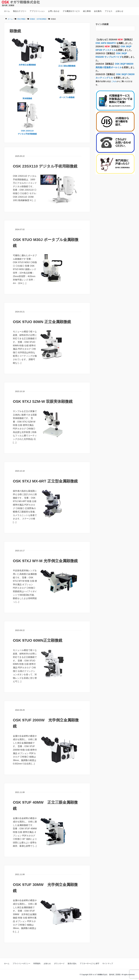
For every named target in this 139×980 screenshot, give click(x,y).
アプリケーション (37, 11)
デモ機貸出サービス (71, 11)
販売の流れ (72, 964)
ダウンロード (59, 964)
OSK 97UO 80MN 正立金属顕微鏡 (42, 322)
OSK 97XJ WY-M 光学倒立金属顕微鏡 (45, 561)
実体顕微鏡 (27, 98)
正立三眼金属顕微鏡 (67, 66)
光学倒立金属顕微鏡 (27, 65)
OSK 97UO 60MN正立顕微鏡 (38, 640)
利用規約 (37, 964)
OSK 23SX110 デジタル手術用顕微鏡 (45, 166)
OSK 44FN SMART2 (106, 43)
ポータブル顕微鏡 (67, 97)
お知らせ (119, 11)
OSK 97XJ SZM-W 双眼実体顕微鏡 (43, 401)
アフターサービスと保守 (90, 964)
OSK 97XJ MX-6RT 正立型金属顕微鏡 (45, 481)
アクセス (109, 11)
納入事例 (87, 11)
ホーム (7, 11)
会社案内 (98, 11)
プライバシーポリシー (21, 964)
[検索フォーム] (113, 29)
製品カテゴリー (20, 11)
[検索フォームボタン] (132, 29)
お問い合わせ (54, 11)
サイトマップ (108, 964)
